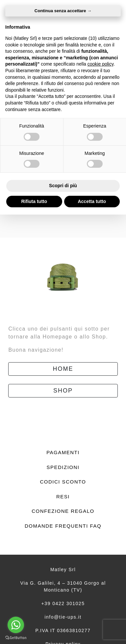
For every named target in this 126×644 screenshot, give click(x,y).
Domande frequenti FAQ (63, 526)
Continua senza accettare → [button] (63, 11)
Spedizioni (63, 467)
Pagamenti (63, 452)
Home (63, 369)
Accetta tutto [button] (92, 201)
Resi (63, 497)
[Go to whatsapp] (16, 625)
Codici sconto (63, 482)
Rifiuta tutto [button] (34, 201)
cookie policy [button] (101, 64)
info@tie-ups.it (63, 617)
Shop (63, 391)
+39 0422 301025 (63, 603)
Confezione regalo (63, 511)
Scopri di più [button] (63, 186)
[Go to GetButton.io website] (16, 637)
